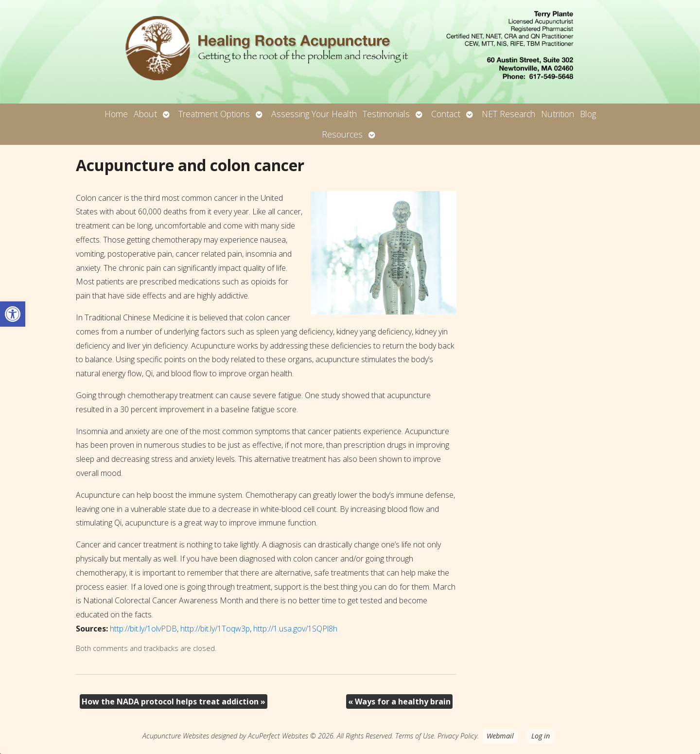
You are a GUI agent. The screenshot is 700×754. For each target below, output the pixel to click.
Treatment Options (214, 114)
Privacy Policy (457, 736)
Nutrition (558, 114)
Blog (588, 114)
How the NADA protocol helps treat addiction (174, 701)
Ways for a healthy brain (399, 701)
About (145, 114)
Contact (446, 114)
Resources (342, 134)
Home (116, 114)
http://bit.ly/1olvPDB (143, 629)
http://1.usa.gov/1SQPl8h (295, 629)
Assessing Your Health (314, 114)
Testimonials (386, 114)
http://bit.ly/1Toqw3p (215, 629)
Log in (541, 736)
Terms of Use (415, 736)
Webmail (500, 736)
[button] (13, 314)
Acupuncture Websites (176, 736)
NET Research (508, 114)
